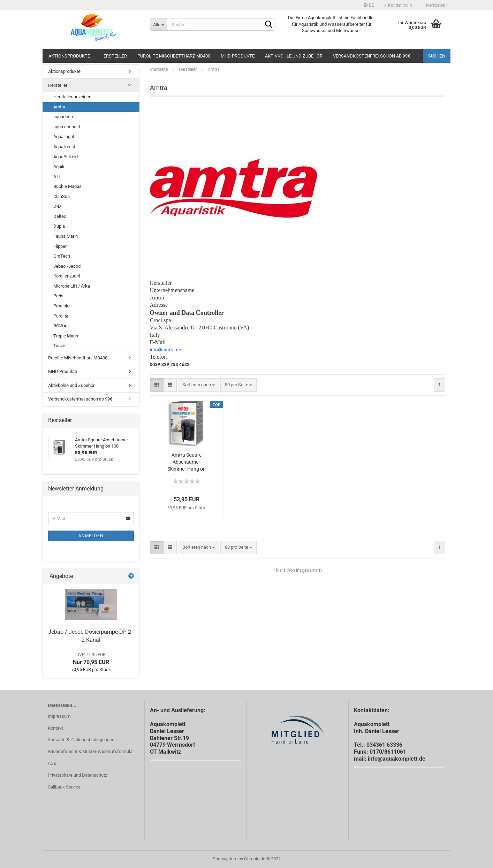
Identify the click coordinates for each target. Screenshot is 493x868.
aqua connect (67, 127)
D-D (57, 206)
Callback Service (64, 787)
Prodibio (61, 306)
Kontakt (55, 728)
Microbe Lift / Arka (72, 286)
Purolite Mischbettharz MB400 (174, 56)
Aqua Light (64, 136)
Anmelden (91, 536)
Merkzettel (434, 5)
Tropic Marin (66, 336)
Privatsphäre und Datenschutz (77, 775)
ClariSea (62, 196)
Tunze (59, 346)
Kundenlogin (398, 5)
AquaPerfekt (66, 157)
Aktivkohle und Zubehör (294, 56)
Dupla (59, 226)
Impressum (59, 716)
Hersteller (114, 56)
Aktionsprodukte (69, 56)
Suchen (437, 56)
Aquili (59, 166)
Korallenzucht (67, 276)
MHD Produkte (238, 56)
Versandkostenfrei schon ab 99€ (371, 56)
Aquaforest (64, 147)
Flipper (60, 246)
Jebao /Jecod (67, 266)
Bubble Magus (67, 186)
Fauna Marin (66, 236)
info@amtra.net (166, 350)
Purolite (61, 316)
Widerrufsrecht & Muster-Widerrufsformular (91, 751)
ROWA (60, 326)
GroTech (62, 256)
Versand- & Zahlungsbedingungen (81, 740)
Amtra (59, 107)
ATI (57, 177)
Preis (58, 296)
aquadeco (63, 117)
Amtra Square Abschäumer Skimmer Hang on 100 (187, 462)
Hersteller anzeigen (72, 97)
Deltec (60, 216)
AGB (52, 763)
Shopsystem (225, 859)
